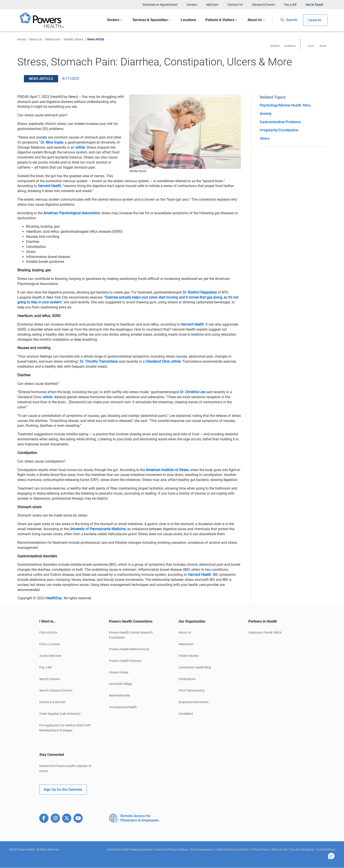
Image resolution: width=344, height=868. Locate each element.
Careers (192, 5)
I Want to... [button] (48, 621)
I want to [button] (314, 20)
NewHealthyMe (119, 695)
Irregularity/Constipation (279, 130)
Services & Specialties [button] (150, 20)
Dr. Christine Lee (192, 392)
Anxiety (266, 114)
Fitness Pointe (119, 672)
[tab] (68, 621)
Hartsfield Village (121, 684)
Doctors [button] (113, 20)
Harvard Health (49, 186)
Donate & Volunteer (52, 702)
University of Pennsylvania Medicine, (98, 529)
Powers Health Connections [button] (131, 621)
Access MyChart (50, 656)
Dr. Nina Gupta (52, 142)
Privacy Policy (260, 850)
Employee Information (194, 702)
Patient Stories (189, 656)
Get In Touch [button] (314, 5)
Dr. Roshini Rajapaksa (200, 292)
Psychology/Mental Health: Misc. (286, 105)
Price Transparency (192, 690)
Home (21, 39)
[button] (331, 856)
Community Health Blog (195, 667)
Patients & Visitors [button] (220, 20)
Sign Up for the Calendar (63, 790)
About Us (35, 39)
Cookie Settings (326, 850)
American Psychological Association (72, 213)
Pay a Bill (290, 5)
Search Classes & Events (56, 690)
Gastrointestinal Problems (280, 122)
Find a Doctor (48, 632)
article (80, 147)
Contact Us (235, 5)
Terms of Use (279, 850)
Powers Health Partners (125, 661)
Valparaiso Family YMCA (265, 632)
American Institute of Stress (167, 470)
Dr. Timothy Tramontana (99, 361)
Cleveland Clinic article (163, 361)
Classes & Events (263, 5)
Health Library (74, 39)
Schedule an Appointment (160, 5)
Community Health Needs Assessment (130, 850)
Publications (187, 679)
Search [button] (289, 20)
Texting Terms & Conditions (233, 850)
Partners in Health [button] (263, 621)
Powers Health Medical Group (129, 649)
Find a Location (50, 644)
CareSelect (186, 714)
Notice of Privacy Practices (172, 850)
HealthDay (54, 598)
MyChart (212, 5)
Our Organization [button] (192, 621)
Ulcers (265, 138)
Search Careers (50, 679)
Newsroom (53, 39)
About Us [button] (255, 20)
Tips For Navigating (302, 850)
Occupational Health (123, 707)
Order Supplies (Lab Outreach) (60, 714)
